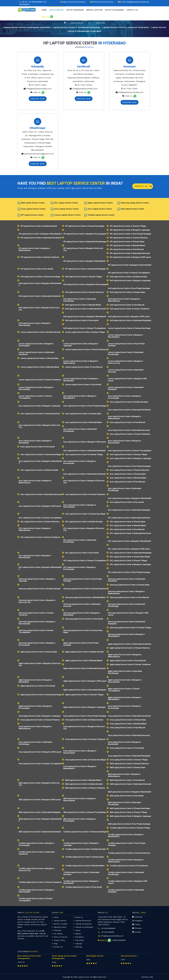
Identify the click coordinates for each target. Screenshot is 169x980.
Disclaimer (79, 937)
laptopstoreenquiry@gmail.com (39, 154)
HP (90, 23)
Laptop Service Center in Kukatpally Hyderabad (27, 27)
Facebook (137, 917)
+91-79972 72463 (38, 85)
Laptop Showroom (75, 10)
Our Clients (58, 934)
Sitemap (79, 947)
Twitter (136, 924)
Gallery (78, 934)
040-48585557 (131, 85)
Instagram (137, 921)
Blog (56, 944)
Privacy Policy (59, 940)
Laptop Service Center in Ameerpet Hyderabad (125, 27)
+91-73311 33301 (130, 89)
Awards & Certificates (84, 927)
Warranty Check (60, 927)
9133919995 (38, 150)
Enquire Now (38, 99)
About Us (79, 917)
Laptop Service (77, 23)
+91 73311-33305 (84, 85)
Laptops (79, 944)
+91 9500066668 (35, 2)
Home (44, 10)
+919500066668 (116, 940)
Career (78, 930)
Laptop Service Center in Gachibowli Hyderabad (76, 27)
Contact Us (143, 186)
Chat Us (37, 92)
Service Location (94, 10)
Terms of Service (61, 937)
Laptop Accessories (114, 10)
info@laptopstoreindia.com (39, 89)
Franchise (58, 930)
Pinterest (137, 928)
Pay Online (80, 940)
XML (152, 977)
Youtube (137, 932)
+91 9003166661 (108, 932)
